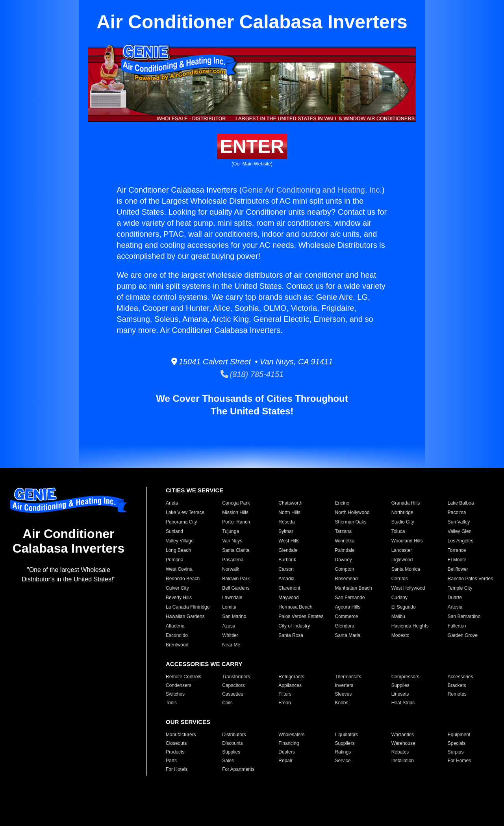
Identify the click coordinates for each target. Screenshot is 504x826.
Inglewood (402, 560)
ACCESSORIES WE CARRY (204, 664)
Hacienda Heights (410, 626)
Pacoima (457, 512)
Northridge (402, 512)
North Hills (289, 512)
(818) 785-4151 (252, 374)
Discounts (233, 743)
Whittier (230, 635)
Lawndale (232, 598)
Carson (286, 569)
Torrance (457, 550)
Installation (403, 761)
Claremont (289, 588)
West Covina (179, 569)
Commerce (346, 616)
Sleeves (343, 694)
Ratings (343, 752)
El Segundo (404, 607)
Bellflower (458, 569)
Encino (342, 503)
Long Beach (178, 550)
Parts (171, 761)
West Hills (289, 541)
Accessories (460, 677)
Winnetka (345, 541)
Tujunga (231, 531)
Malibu (398, 616)
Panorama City (181, 522)
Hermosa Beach (295, 607)
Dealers (286, 752)
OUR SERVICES (188, 722)
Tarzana (343, 531)
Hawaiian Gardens (185, 616)
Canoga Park (236, 503)
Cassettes (233, 694)
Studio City (403, 522)
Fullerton (457, 626)
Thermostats (348, 677)
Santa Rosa (291, 635)
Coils (227, 703)
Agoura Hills (347, 607)
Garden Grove (463, 635)
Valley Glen (460, 531)
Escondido (177, 635)
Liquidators (346, 735)
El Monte (457, 560)
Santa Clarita (236, 550)
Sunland (174, 531)
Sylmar (286, 531)
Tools (171, 703)
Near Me (231, 645)
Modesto (400, 635)
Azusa (229, 626)
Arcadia (286, 579)
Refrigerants (291, 677)
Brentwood (177, 645)
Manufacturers (181, 735)
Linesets (400, 694)
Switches (175, 694)
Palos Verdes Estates (301, 616)
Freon (284, 703)
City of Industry (294, 626)
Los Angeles (460, 541)
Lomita (229, 607)
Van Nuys (232, 541)
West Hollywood (408, 588)
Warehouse (403, 743)
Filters (285, 694)
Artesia (455, 607)
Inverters (344, 685)
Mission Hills (235, 512)
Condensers (179, 685)
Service (343, 761)
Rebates (400, 752)
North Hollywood (352, 512)
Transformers (236, 677)
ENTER (252, 146)
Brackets (457, 685)
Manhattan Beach (353, 588)
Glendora (344, 626)
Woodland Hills (407, 541)
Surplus (456, 752)
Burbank (287, 560)
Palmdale (345, 550)
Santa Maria (347, 635)
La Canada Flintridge (188, 607)
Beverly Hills (179, 598)
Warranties (403, 735)
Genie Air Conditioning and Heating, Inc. (312, 190)
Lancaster (402, 550)
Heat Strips (403, 703)
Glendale (288, 550)
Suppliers (345, 743)
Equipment (459, 735)
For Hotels (177, 769)
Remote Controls (183, 677)
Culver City (177, 588)
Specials (457, 743)
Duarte (455, 598)
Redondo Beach (183, 579)
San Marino (234, 616)
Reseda (286, 522)
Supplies (400, 685)
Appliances (290, 685)
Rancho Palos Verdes (470, 579)
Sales (228, 761)
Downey (343, 560)
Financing (289, 743)
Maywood (288, 598)
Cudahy (399, 598)
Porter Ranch (236, 522)
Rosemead (346, 579)
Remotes (457, 694)
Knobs (341, 703)
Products (175, 752)
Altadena (175, 626)
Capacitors (233, 685)
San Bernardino (464, 616)
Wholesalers (291, 735)
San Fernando (350, 598)
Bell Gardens (236, 588)
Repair (285, 761)
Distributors (234, 735)
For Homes (459, 761)
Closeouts (176, 743)
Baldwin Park (236, 579)
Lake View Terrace (185, 512)
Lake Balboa (461, 503)
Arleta (172, 503)
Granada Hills (406, 503)
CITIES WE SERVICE (195, 490)
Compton (344, 569)
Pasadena (233, 560)
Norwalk (231, 569)
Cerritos (400, 579)
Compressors (405, 677)
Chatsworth (290, 503)
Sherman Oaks (350, 522)
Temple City (460, 588)
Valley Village (180, 541)
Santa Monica (406, 569)
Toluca (398, 531)
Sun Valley (459, 522)
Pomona (175, 560)
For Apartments (238, 769)
